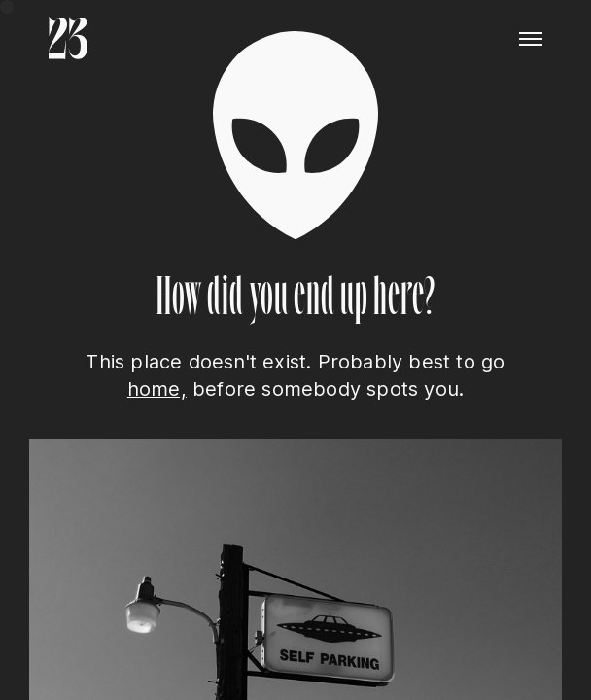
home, (157, 389)
